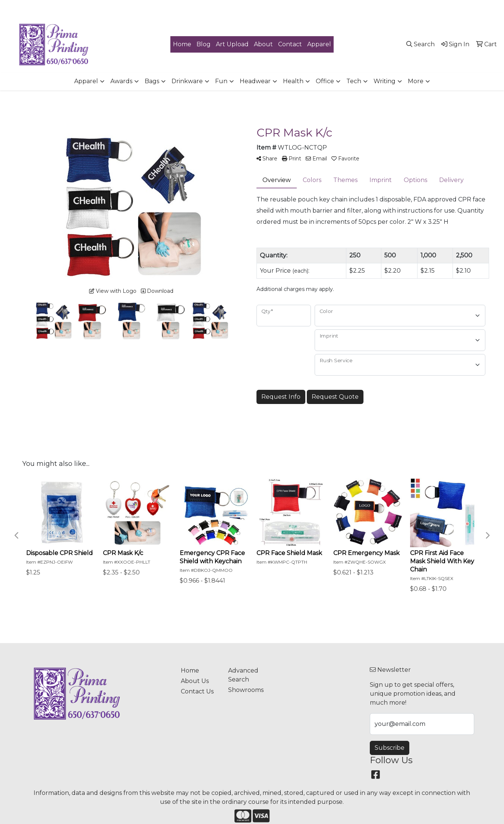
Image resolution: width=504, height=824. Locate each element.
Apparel (319, 44)
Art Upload (232, 44)
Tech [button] (354, 81)
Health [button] (293, 81)
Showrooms (246, 690)
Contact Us (197, 691)
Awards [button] (121, 81)
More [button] (416, 81)
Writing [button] (385, 81)
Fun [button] (221, 81)
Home (182, 44)
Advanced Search (243, 675)
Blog (204, 44)
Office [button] (325, 81)
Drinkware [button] (187, 81)
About (263, 44)
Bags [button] (152, 81)
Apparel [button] (86, 81)
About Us (195, 681)
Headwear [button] (255, 81)
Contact (290, 44)
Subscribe (390, 748)
